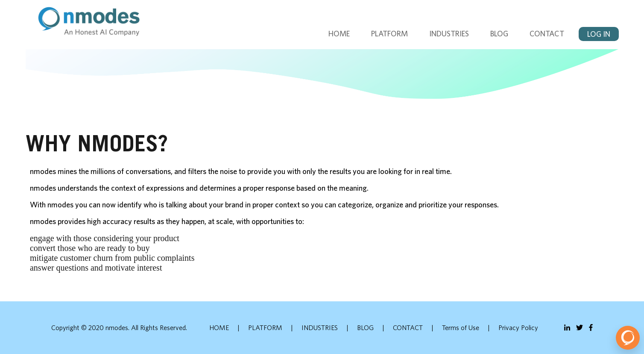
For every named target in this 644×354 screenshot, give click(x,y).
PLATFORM (389, 34)
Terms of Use (461, 327)
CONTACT (547, 34)
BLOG (499, 34)
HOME (339, 34)
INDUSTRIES (449, 34)
